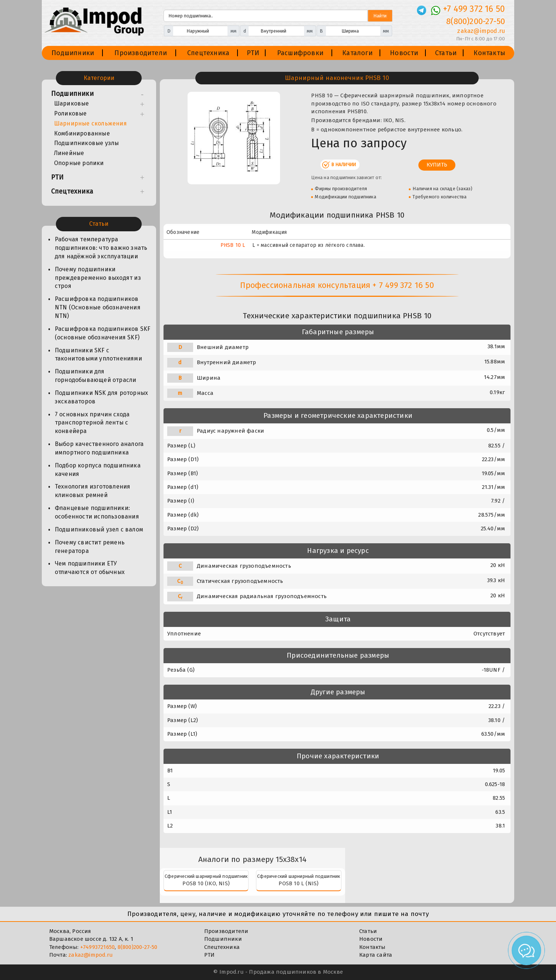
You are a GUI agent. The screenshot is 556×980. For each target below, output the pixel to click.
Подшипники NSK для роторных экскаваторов (101, 397)
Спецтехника (208, 53)
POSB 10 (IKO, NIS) (206, 883)
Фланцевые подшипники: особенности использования (97, 512)
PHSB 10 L (233, 245)
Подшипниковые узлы (87, 143)
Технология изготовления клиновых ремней (93, 491)
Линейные (69, 153)
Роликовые (70, 113)
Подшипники (73, 53)
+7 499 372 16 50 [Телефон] (474, 9)
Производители (141, 53)
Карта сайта (376, 955)
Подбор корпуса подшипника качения (98, 470)
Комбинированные (82, 133)
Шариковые (72, 103)
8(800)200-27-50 (138, 947)
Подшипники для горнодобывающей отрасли (96, 376)
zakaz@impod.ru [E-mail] (481, 31)
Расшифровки (300, 53)
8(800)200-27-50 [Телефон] (476, 21)
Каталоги (357, 53)
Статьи (446, 53)
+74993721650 (97, 947)
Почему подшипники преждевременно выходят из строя (98, 278)
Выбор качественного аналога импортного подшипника (99, 448)
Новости (404, 53)
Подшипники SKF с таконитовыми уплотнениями (98, 355)
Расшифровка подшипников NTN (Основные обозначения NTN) (98, 307)
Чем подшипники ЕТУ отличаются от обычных (90, 568)
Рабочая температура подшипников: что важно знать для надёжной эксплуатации (101, 248)
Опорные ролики (79, 163)
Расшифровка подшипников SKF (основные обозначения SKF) (102, 333)
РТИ (253, 53)
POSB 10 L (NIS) (299, 883)
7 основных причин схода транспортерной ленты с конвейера (92, 423)
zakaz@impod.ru (91, 955)
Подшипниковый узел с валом (99, 529)
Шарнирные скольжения (90, 123)
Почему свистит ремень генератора (90, 547)
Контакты (489, 53)
